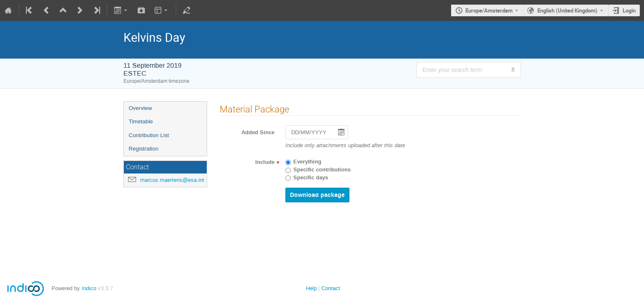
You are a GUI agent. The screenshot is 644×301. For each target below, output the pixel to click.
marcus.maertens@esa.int (172, 180)
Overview (141, 108)
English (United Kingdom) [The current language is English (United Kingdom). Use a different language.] (567, 10)
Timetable (141, 121)
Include (265, 162)
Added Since (258, 133)
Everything (307, 162)
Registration (144, 149)
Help (311, 288)
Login (629, 10)
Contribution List (149, 135)
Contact (331, 288)
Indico (89, 288)
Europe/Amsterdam (489, 10)
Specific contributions (322, 170)
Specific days (311, 178)
